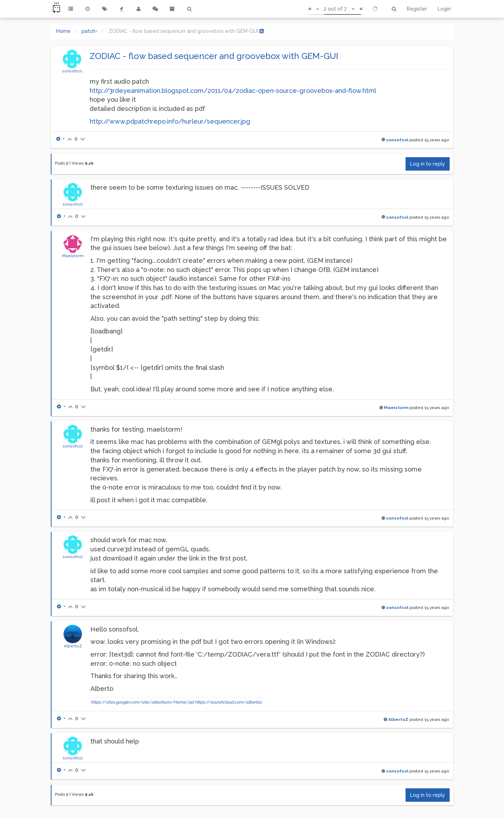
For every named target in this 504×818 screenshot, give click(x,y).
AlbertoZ (73, 646)
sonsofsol (72, 71)
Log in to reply (428, 164)
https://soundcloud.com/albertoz (228, 702)
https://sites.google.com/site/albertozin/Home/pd (142, 702)
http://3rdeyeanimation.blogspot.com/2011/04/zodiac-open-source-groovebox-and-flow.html (233, 91)
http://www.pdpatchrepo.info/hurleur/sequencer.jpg (170, 121)
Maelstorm (73, 256)
